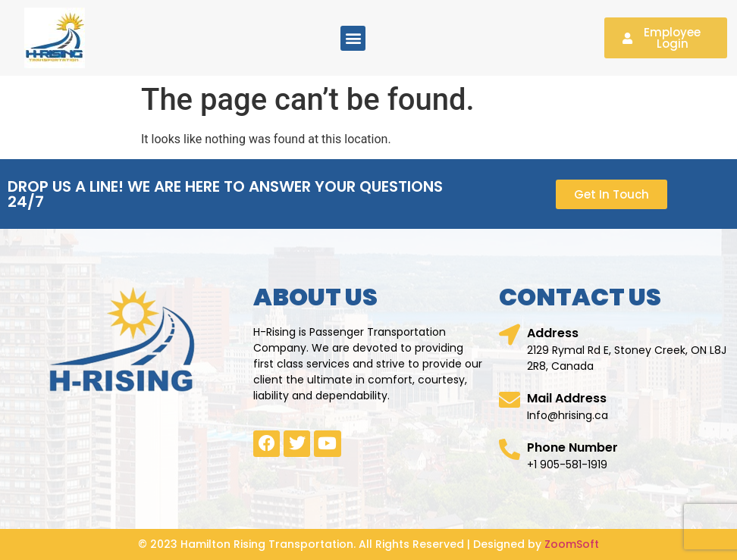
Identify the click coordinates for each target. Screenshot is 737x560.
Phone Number (572, 447)
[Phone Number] (510, 449)
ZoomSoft (572, 544)
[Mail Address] (510, 400)
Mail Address (567, 398)
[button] (353, 38)
